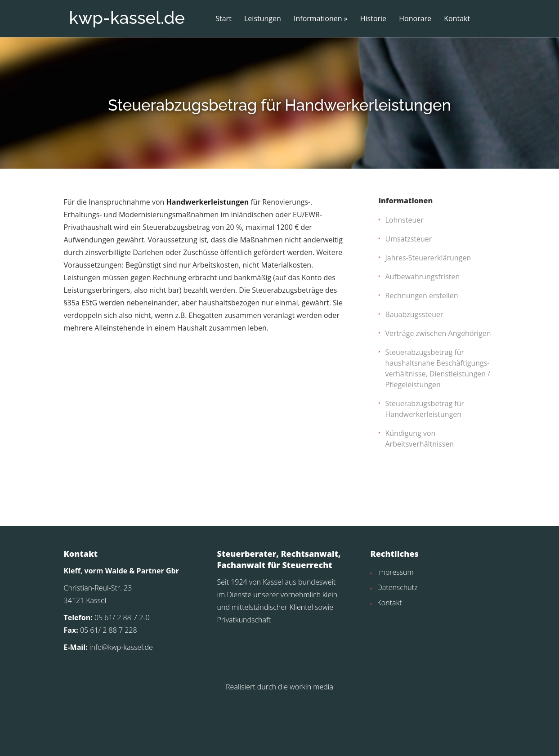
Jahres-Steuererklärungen (428, 312)
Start (224, 19)
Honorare (415, 19)
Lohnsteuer (405, 274)
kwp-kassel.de (127, 18)
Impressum (396, 626)
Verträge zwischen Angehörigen (438, 387)
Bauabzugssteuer (414, 368)
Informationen (318, 19)
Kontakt (457, 19)
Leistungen (263, 19)
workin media (311, 741)
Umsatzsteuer (409, 293)
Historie (373, 19)
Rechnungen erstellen (422, 349)
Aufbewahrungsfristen (423, 331)
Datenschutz (398, 641)
